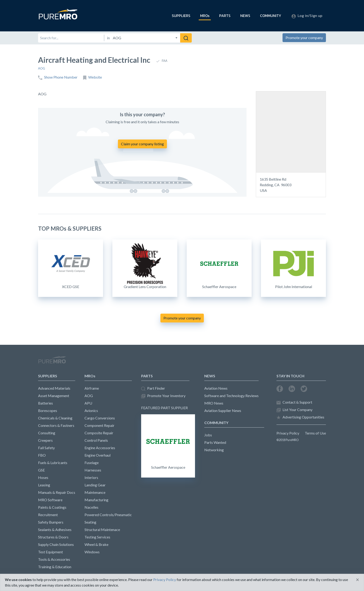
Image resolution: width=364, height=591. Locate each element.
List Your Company (294, 410)
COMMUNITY (271, 16)
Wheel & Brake (96, 544)
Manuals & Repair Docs (57, 492)
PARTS (225, 16)
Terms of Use (315, 433)
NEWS (245, 16)
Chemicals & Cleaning (55, 418)
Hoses (43, 477)
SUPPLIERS (181, 16)
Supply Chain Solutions (56, 544)
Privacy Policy (288, 433)
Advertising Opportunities (300, 417)
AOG (42, 68)
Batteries (45, 403)
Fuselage (92, 463)
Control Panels (96, 440)
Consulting (47, 433)
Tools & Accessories (54, 559)
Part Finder (153, 388)
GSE (41, 470)
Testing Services (97, 537)
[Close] (357, 580)
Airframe (92, 388)
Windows (92, 552)
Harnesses (93, 470)
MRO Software (50, 500)
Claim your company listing (142, 144)
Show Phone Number (58, 77)
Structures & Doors (53, 537)
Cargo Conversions (100, 418)
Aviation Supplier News (223, 410)
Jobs (208, 435)
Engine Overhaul (97, 455)
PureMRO (52, 362)
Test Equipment (50, 552)
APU (88, 403)
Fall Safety (46, 448)
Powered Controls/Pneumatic (108, 515)
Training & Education (55, 567)
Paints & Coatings (52, 507)
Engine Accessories (100, 448)
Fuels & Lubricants (53, 463)
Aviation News (216, 388)
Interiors (91, 477)
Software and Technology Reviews (231, 396)
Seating (90, 522)
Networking (214, 450)
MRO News (214, 403)
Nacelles (91, 507)
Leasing (44, 485)
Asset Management (54, 396)
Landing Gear (95, 485)
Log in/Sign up (307, 16)
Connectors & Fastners (56, 425)
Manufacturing (96, 500)
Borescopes (48, 410)
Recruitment (48, 515)
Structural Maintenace (102, 530)
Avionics (91, 410)
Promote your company (304, 38)
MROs (205, 16)
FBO (42, 455)
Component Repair (99, 425)
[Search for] (71, 38)
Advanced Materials (54, 388)
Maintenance (95, 492)
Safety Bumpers (51, 522)
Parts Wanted (215, 442)
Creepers (45, 440)
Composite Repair (99, 433)
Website (93, 77)
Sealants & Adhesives (55, 530)
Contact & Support (294, 402)
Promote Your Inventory (163, 396)
